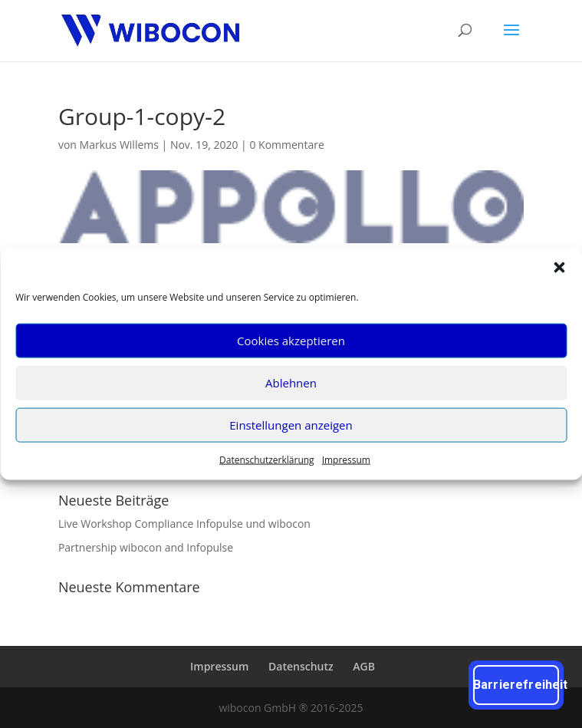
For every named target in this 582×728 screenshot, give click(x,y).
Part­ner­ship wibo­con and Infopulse (146, 547)
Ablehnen (291, 383)
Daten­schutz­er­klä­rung (267, 459)
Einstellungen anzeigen (291, 425)
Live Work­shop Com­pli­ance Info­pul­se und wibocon (184, 524)
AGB (364, 666)
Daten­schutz (301, 666)
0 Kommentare (286, 145)
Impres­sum (346, 459)
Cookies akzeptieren (291, 341)
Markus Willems (119, 145)
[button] (559, 267)
